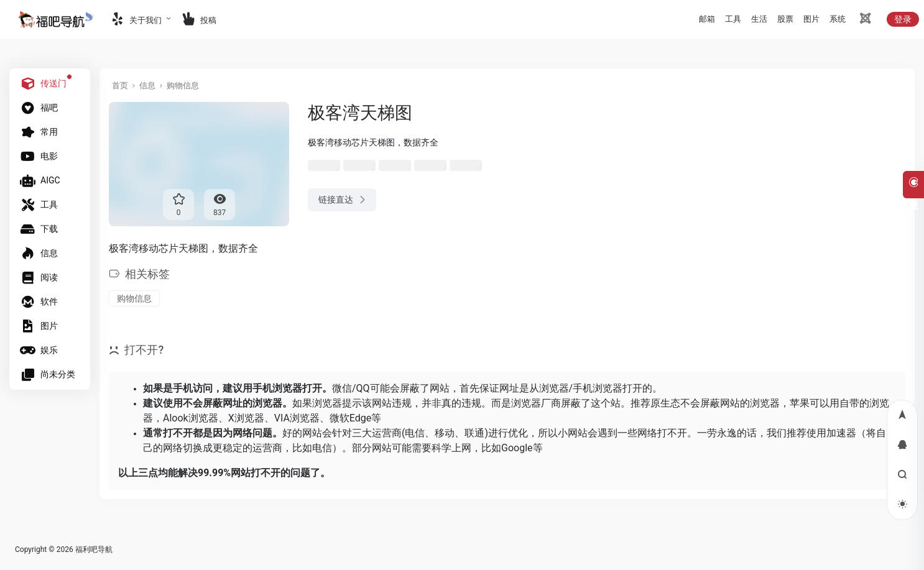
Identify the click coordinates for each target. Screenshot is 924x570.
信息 (147, 85)
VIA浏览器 (297, 418)
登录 (903, 19)
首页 (120, 85)
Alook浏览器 (191, 418)
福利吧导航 (94, 549)
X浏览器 (246, 418)
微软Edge (350, 418)
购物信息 (183, 85)
